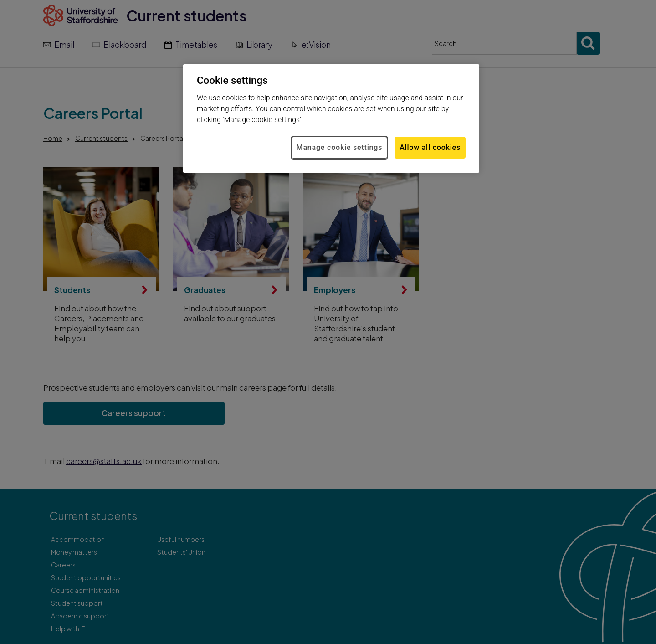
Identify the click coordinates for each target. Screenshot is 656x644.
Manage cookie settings (340, 147)
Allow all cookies (430, 147)
